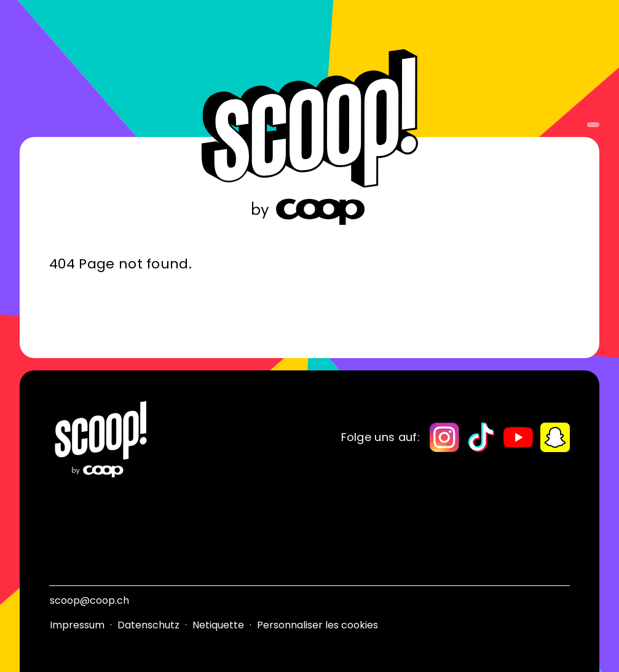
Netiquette (218, 625)
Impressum (77, 625)
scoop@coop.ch (89, 600)
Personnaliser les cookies (317, 625)
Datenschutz (148, 625)
